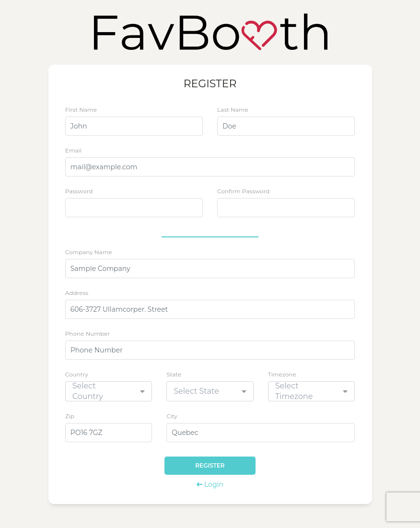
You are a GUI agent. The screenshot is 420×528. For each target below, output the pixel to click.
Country (77, 374)
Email (73, 150)
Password (79, 191)
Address (77, 293)
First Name (81, 110)
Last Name (233, 110)
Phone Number (87, 334)
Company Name (89, 252)
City (172, 416)
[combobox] (109, 391)
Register (210, 465)
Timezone (282, 374)
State (174, 374)
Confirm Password (243, 191)
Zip (70, 416)
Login (210, 484)
